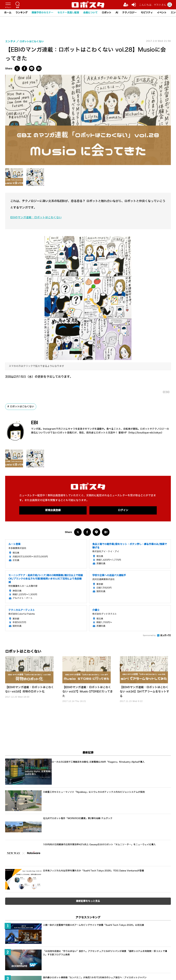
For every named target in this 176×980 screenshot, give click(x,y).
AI (117, 13)
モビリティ (147, 13)
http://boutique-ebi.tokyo (145, 433)
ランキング (21, 13)
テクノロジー (129, 13)
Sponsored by (149, 636)
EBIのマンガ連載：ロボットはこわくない (38, 217)
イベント (162, 13)
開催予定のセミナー (42, 13)
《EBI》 (166, 392)
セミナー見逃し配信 (68, 13)
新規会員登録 (53, 511)
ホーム (8, 13)
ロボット (107, 13)
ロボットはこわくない (22, 407)
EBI (35, 423)
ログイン (123, 511)
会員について (90, 13)
